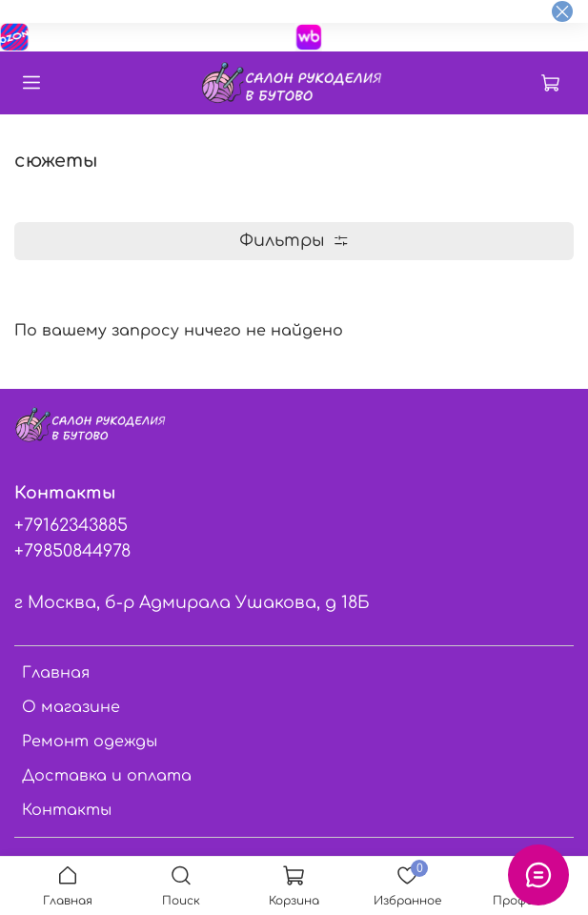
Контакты (67, 810)
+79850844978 (72, 551)
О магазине (71, 707)
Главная (56, 673)
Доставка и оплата (107, 776)
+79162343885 (71, 525)
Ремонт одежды (90, 742)
